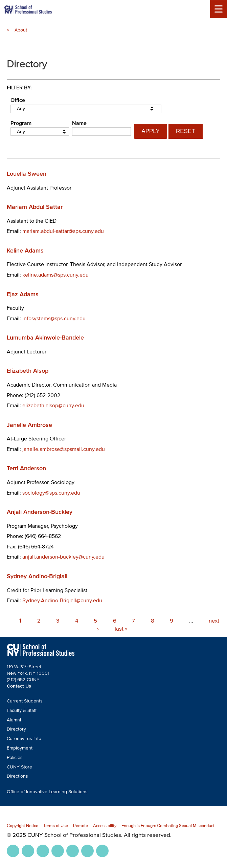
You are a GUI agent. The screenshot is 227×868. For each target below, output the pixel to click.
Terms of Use (56, 826)
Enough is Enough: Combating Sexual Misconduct (168, 826)
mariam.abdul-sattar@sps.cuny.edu (63, 231)
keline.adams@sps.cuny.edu (55, 275)
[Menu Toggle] (219, 9)
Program (21, 123)
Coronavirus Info (24, 739)
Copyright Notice (22, 826)
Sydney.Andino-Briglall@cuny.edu (62, 600)
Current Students (25, 701)
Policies (15, 757)
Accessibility (105, 826)
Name (79, 123)
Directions (17, 776)
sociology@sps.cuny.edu (51, 493)
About (21, 30)
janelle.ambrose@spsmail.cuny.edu (64, 449)
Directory (16, 729)
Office (18, 100)
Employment (20, 748)
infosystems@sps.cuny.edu (54, 318)
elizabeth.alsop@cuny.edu (53, 405)
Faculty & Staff (22, 710)
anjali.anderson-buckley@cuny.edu (63, 557)
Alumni (14, 720)
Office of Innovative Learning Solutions (47, 792)
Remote (81, 826)
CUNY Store (19, 767)
